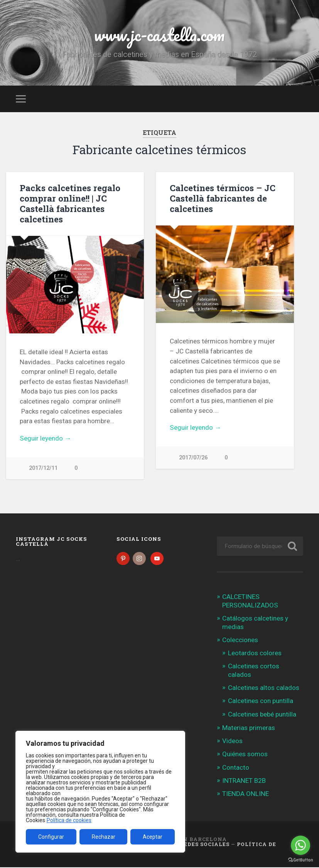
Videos (232, 742)
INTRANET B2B (244, 781)
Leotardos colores (255, 653)
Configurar (51, 837)
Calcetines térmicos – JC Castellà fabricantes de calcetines (223, 198)
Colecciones (240, 641)
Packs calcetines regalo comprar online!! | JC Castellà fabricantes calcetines (70, 203)
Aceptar (153, 837)
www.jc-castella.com (159, 34)
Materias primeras (249, 728)
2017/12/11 (43, 468)
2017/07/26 (193, 458)
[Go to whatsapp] (300, 845)
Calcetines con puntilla (261, 701)
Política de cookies (69, 820)
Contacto (236, 768)
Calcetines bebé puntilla (262, 715)
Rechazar (104, 837)
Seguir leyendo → (45, 438)
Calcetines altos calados (264, 688)
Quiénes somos (245, 755)
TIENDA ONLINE (246, 794)
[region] (100, 792)
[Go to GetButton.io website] (300, 860)
